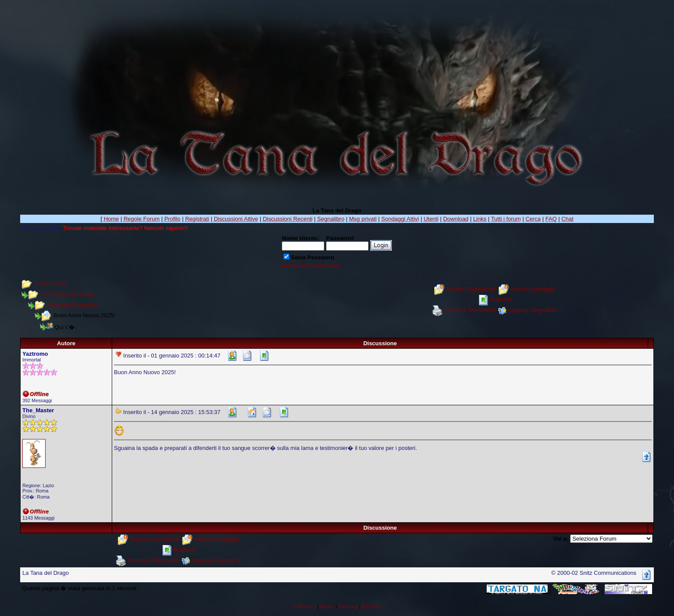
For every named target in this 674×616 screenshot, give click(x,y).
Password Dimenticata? (312, 266)
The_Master (38, 410)
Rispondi (501, 299)
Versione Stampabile (470, 310)
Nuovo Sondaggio (533, 289)
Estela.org (348, 607)
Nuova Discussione (471, 289)
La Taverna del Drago (67, 294)
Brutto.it (327, 607)
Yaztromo (35, 354)
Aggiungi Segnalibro (532, 310)
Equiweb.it (372, 607)
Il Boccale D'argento (72, 305)
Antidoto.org (304, 607)
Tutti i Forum (49, 284)
